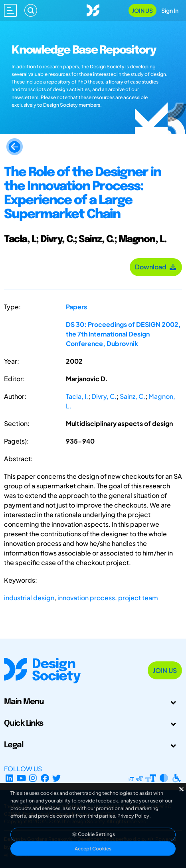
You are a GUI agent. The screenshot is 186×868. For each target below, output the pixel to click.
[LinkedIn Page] (9, 778)
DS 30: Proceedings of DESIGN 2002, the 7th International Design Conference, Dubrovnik (123, 334)
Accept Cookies (93, 849)
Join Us (142, 10)
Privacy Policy (133, 816)
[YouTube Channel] (21, 778)
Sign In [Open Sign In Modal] (170, 10)
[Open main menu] (10, 10)
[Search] (31, 10)
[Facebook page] (45, 778)
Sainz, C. (133, 396)
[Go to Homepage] (93, 9)
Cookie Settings (93, 834)
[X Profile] (57, 778)
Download (156, 267)
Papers (76, 307)
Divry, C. (104, 396)
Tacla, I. (77, 396)
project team (138, 598)
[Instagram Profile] (33, 778)
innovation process (86, 598)
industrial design (29, 598)
